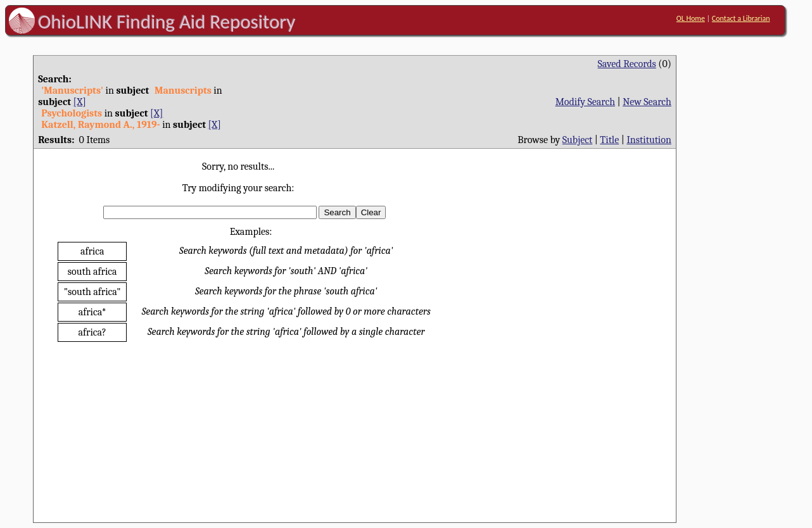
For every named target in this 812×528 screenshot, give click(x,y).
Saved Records (627, 64)
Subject (577, 140)
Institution (649, 140)
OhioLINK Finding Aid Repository (167, 22)
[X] (80, 102)
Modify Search (585, 102)
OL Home (691, 18)
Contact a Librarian (741, 18)
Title (609, 140)
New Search (647, 102)
